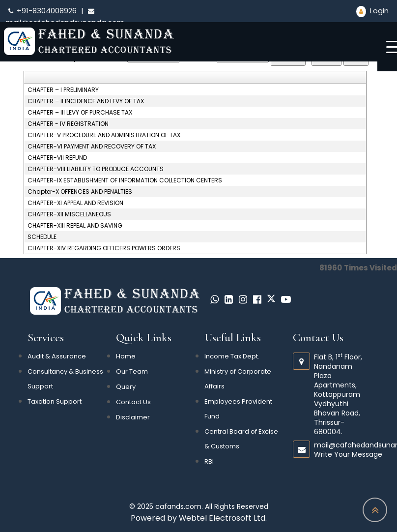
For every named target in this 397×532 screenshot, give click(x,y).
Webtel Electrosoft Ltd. (223, 518)
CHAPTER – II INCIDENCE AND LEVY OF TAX (86, 101)
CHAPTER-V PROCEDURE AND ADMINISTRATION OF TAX (104, 135)
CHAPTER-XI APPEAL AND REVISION (75, 203)
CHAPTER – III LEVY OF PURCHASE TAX (80, 113)
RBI (209, 461)
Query (126, 387)
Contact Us (133, 402)
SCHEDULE (42, 237)
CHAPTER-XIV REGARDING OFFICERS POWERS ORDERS (104, 248)
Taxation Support (55, 401)
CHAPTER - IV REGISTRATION (68, 124)
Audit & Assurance (57, 356)
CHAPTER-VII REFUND (57, 158)
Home (126, 356)
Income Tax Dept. (232, 356)
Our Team (132, 371)
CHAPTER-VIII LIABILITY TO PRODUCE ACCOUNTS (96, 169)
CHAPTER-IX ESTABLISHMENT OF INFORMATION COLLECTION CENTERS (125, 180)
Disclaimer (133, 417)
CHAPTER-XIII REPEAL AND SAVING (75, 226)
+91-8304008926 (43, 11)
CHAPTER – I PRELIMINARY (63, 90)
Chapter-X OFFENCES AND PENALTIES (80, 192)
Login (372, 11)
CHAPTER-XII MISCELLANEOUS (69, 214)
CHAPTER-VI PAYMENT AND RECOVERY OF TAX (92, 147)
